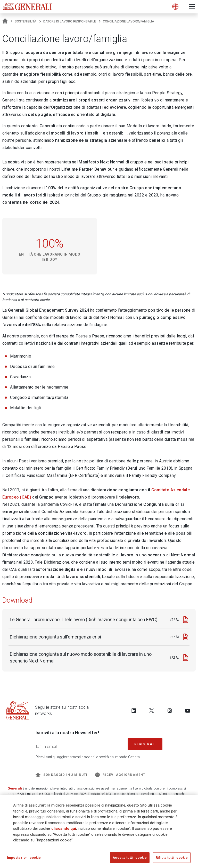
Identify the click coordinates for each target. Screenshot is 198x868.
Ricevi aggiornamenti (121, 775)
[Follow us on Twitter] (152, 711)
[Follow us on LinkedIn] (134, 711)
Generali (15, 788)
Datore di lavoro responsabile (70, 21)
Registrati (145, 744)
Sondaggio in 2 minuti (61, 775)
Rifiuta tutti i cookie (172, 859)
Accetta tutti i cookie (130, 859)
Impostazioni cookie (24, 859)
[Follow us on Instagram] (170, 711)
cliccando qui (64, 830)
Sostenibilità (26, 21)
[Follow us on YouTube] (188, 711)
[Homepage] (5, 21)
